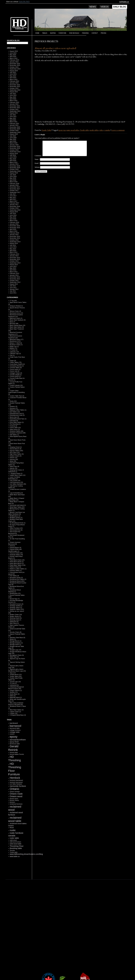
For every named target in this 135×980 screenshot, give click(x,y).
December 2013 (15, 258)
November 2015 (15, 228)
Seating (53, 33)
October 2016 (14, 208)
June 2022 (13, 95)
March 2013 (13, 272)
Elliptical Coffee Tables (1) (18, 410)
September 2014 (15, 242)
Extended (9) (14, 421)
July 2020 (13, 136)
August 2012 (14, 284)
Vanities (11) (14, 692)
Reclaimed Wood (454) (17, 581)
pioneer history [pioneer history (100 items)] (14, 800)
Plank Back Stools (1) (17, 562)
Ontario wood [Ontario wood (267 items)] (16, 796)
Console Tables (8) (16, 368)
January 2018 (14, 185)
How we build (74, 33)
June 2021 (13, 116)
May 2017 (13, 198)
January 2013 (14, 275)
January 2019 (14, 164)
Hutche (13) (13, 458)
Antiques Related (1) (16, 306)
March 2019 (13, 162)
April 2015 (13, 229)
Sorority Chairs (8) (15, 632)
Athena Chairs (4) (15, 311)
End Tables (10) (15, 412)
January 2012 (14, 289)
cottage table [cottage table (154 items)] (15, 732)
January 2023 (14, 83)
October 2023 (14, 67)
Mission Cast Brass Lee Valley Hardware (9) (17, 513)
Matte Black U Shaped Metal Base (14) (16, 499)
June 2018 (13, 176)
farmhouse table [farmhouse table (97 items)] (15, 744)
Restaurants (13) (15, 593)
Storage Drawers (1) (16, 643)
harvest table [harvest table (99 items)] (14, 752)
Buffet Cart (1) (14, 347)
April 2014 (13, 250)
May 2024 (13, 55)
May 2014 (13, 249)
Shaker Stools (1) (15, 616)
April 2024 (13, 56)
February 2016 (14, 222)
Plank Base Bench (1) (17, 563)
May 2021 (13, 118)
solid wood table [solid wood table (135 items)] (15, 844)
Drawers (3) (13, 406)
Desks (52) (13, 401)
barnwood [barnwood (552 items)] (15, 726)
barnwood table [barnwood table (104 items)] (15, 728)
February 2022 (14, 102)
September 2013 (15, 263)
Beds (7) (12, 322)
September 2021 (15, 111)
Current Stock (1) (15, 376)
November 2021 (15, 108)
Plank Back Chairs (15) (17, 560)
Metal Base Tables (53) (17, 507)
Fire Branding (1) (15, 424)
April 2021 (13, 120)
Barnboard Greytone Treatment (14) (15, 316)
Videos (105, 7)
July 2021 (13, 115)
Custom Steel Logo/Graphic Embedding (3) (16, 392)
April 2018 (13, 180)
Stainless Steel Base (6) (17, 638)
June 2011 (13, 293)
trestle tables (94, 130)
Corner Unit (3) (14, 371)
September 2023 (15, 69)
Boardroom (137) (15, 341)
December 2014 (15, 236)
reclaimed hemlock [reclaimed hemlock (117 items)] (16, 804)
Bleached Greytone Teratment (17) (15, 333)
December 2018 (15, 166)
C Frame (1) (14, 350)
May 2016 (13, 217)
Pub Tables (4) (14, 576)
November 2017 (15, 189)
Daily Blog (120, 7)
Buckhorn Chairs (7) (16, 345)
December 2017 (15, 187)
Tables (45, 33)
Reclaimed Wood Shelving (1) (14, 591)
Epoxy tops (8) (14, 417)
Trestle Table (46, 130)
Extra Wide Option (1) (17, 422)
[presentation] (55, 179)
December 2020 (15, 127)
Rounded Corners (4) (16, 604)
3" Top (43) (13, 301)
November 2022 (15, 86)
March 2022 (13, 101)
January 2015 (14, 235)
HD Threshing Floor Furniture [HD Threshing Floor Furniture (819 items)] (15, 769)
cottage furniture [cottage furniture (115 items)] (15, 730)
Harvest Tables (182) (16, 451)
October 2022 (14, 88)
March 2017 (13, 201)
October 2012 (14, 280)
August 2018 (14, 173)
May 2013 (13, 268)
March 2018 (13, 182)
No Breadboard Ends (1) (17, 523)
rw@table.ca (124, 2)
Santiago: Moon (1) (16, 608)
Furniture (62, 33)
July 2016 (13, 213)
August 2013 (14, 265)
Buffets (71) (13, 348)
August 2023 (14, 71)
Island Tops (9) (14, 466)
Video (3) (13, 696)
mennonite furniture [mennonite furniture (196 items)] (18, 786)
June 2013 (13, 266)
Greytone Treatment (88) (18, 433)
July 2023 (13, 72)
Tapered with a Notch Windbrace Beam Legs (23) (17, 670)
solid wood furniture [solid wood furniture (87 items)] (15, 842)
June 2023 (13, 74)
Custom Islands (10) (16, 385)
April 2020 (13, 141)
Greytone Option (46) (16, 431)
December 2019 (15, 146)
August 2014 (14, 243)
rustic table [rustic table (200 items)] (14, 838)
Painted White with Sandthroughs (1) (15, 550)
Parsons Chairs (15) (16, 553)
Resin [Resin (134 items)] (12, 828)
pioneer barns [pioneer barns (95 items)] (14, 799)
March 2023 (13, 79)
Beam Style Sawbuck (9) (18, 320)
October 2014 (14, 240)
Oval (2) (12, 546)
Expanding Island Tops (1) (18, 419)
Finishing (85, 33)
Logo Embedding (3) (16, 493)
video (101, 130)
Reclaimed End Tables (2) (18, 579)
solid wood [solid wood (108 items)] (13, 840)
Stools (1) (13, 639)
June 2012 (13, 288)
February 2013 (14, 273)
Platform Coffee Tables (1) (18, 569)
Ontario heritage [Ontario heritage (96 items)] (15, 792)
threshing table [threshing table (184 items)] (16, 848)
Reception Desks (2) (16, 578)
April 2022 (13, 99)
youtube (107, 130)
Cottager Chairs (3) (16, 373)
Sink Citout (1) (14, 623)
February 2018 (14, 184)
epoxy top (62, 130)
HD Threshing (17, 24)
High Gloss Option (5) (17, 454)
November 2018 (15, 168)
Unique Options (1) (16, 690)
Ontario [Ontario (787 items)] (14, 789)
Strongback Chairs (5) (17, 655)
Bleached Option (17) (16, 339)
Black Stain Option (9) (17, 327)
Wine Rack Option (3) (17, 710)
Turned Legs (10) (15, 682)
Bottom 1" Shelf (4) (16, 343)
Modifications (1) (15, 516)
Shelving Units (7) (15, 620)
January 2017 (14, 205)
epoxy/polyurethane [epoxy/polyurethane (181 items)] (18, 740)
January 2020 (14, 145)
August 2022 (14, 92)
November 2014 (15, 238)
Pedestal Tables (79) (16, 555)
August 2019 (14, 154)
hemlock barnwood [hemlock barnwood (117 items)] (16, 782)
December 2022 (15, 85)
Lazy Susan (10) (15, 480)
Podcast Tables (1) (16, 570)
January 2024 (14, 62)
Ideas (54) (13, 461)
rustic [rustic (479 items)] (13, 830)
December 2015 (15, 226)
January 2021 (14, 125)
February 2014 (14, 254)
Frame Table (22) (15, 428)
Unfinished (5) (14, 685)
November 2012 (15, 279)
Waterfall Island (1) (16, 697)
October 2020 (14, 131)
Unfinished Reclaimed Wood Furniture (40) (16, 688)
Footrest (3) (13, 426)
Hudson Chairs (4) (15, 456)
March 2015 (13, 231)
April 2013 (13, 270)
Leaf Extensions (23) (16, 482)
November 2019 (15, 148)
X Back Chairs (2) (15, 712)
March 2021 (13, 122)
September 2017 (15, 192)
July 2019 (13, 155)
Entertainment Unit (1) (17, 413)
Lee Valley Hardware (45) (18, 484)
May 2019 (13, 159)
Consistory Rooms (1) (17, 366)
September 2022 (15, 90)
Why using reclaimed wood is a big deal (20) (16, 704)
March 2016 (13, 220)
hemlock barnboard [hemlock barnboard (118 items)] (16, 780)
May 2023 (13, 76)
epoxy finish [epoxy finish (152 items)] (14, 742)
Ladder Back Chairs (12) (17, 475)
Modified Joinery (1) (16, 518)
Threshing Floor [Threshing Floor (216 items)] (17, 846)
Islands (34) (13, 468)
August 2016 (14, 212)
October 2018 (14, 169)
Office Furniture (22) (16, 528)
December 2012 (15, 277)
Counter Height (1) (16, 375)
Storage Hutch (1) (15, 645)
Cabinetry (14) (14, 352)
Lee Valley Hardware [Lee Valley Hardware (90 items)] (16, 784)
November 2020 (15, 129)
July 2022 (13, 94)
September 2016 (15, 210)
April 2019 (13, 161)
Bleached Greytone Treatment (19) (15, 337)
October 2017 (14, 191)
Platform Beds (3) (15, 567)
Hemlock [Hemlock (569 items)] (15, 778)
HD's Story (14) (15, 452)
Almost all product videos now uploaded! (55, 48)
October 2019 (14, 150)
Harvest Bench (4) (15, 449)
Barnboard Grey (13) (16, 313)
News (93, 7)
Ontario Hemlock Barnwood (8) (14, 543)
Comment (38, 156)
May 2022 (13, 97)
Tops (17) (13, 673)
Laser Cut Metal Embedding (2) (14, 478)
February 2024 (14, 60)
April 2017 (13, 199)
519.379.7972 (24, 2)
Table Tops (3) (14, 657)
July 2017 (13, 194)
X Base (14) (13, 713)
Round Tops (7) (15, 599)
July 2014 (13, 245)
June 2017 (13, 196)
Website (37, 167)
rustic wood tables (73, 130)
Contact (95, 33)
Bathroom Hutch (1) (16, 318)
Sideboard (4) (14, 622)
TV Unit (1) (13, 683)
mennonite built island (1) (18, 505)
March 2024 (13, 58)
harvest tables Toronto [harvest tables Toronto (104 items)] (17, 754)
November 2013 (15, 259)
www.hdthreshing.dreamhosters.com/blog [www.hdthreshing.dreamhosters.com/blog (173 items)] (26, 854)
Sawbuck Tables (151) (17, 609)
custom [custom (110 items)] (12, 734)
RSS (16, 873)
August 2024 (14, 51)
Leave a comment (118, 130)
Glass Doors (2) (15, 429)
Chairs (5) (13, 361)
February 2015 (14, 233)
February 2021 (14, 124)
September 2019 (15, 152)
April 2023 (13, 78)
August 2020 (14, 134)
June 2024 (13, 53)
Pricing (103, 33)
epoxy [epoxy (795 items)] (13, 737)
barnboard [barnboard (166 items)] (14, 723)
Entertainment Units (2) (17, 415)
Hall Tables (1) (14, 435)
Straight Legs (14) (15, 650)
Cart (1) (12, 355)
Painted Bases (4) (15, 548)
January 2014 (14, 256)
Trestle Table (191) (16, 676)
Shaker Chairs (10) (16, 615)
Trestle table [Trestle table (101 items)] (14, 852)
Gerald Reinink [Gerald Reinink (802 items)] (13, 748)
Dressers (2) (14, 408)
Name (37, 159)
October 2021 (14, 109)
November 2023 (15, 65)
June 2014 (13, 247)
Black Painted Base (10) (17, 325)
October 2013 (14, 261)
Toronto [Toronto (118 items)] (12, 850)
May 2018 (13, 178)
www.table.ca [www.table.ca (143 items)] (15, 856)
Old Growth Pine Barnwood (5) (14, 532)
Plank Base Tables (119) (17, 565)
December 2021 (15, 106)
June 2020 (13, 138)
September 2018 (15, 171)
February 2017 (14, 203)
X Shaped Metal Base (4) (18, 715)
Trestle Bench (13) (16, 675)
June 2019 (13, 157)
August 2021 (14, 113)
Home (37, 33)
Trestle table (84, 130)
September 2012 (15, 282)
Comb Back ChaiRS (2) (17, 364)
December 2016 (15, 206)
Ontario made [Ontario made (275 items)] (16, 794)
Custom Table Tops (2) (17, 396)
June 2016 (13, 215)
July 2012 (13, 286)
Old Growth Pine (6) (16, 530)
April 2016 (13, 219)
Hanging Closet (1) (16, 447)
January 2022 (14, 104)
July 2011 (13, 291)
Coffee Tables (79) (15, 362)
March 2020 (13, 143)
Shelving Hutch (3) (16, 618)
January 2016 (14, 224)
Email (37, 163)
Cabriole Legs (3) (15, 354)
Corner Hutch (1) (15, 369)
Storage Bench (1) (15, 641)
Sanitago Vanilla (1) (16, 606)
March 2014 (13, 252)
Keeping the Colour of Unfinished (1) (16, 471)
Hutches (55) (14, 459)
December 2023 (15, 64)
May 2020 (13, 139)
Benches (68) (14, 324)
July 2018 (13, 175)
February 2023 (14, 81)
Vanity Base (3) (15, 694)
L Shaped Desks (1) (16, 473)
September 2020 (15, 132)
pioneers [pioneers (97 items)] (12, 802)
